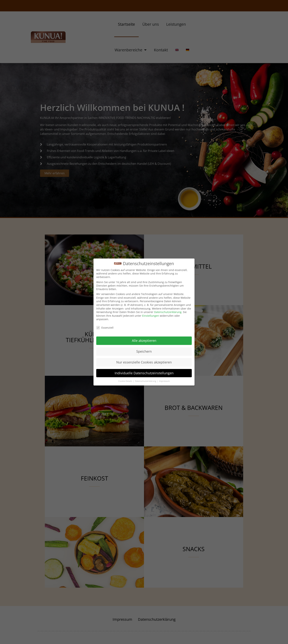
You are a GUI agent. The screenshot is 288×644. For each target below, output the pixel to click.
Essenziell (105, 328)
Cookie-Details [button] (125, 381)
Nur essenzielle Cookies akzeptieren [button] (144, 362)
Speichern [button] (144, 351)
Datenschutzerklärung (168, 312)
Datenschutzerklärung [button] (146, 381)
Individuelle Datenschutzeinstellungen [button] (144, 373)
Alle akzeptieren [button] (144, 341)
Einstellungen (151, 316)
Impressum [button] (164, 381)
